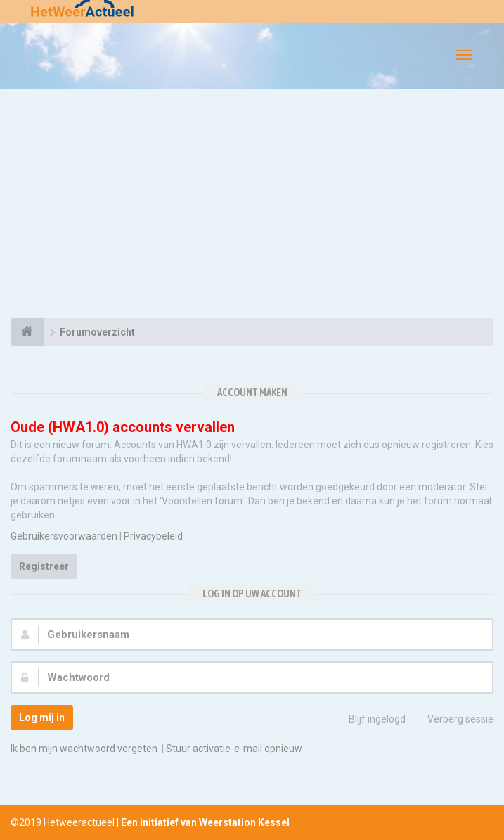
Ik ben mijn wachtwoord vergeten (84, 749)
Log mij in (42, 718)
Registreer (44, 566)
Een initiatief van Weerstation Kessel (205, 822)
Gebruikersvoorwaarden (64, 536)
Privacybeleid (153, 536)
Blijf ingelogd (369, 720)
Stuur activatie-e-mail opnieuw (234, 749)
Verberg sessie (453, 720)
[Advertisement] (252, 205)
